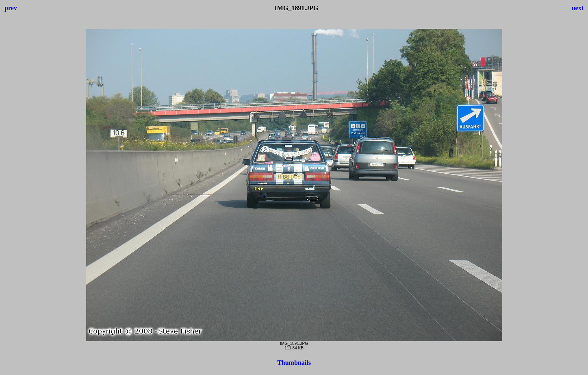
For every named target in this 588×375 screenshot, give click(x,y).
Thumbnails (294, 363)
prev (11, 8)
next (578, 8)
